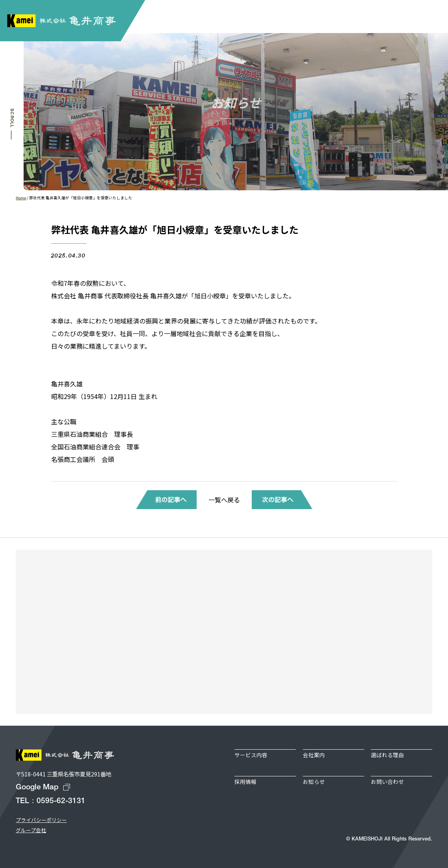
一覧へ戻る (224, 500)
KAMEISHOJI (367, 839)
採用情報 (245, 782)
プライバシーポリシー (41, 820)
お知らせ (314, 782)
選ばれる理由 (387, 755)
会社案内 (314, 755)
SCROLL (12, 118)
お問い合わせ (387, 782)
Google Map (37, 787)
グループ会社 (31, 830)
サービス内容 (251, 755)
